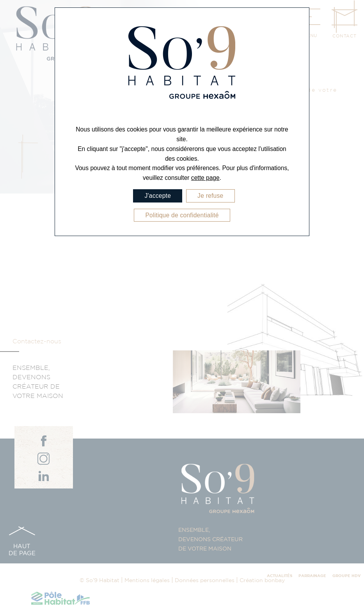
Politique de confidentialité (182, 215)
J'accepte (158, 196)
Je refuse (210, 196)
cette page (205, 178)
